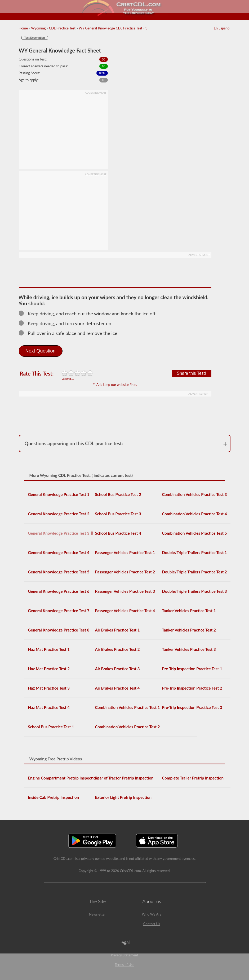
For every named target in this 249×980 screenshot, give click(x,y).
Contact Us (152, 924)
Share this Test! (192, 373)
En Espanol (222, 28)
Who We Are (152, 914)
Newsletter (97, 914)
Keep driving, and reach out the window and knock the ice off (90, 313)
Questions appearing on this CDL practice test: (74, 443)
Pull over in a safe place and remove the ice (70, 333)
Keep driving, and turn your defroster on (67, 323)
